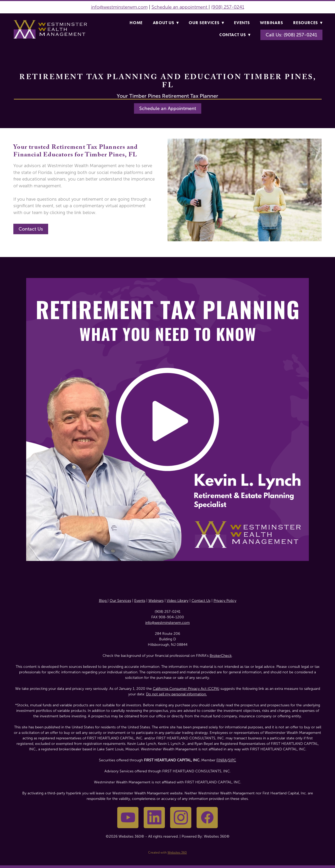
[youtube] (128, 818)
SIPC (232, 760)
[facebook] (207, 818)
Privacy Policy (225, 601)
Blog (103, 601)
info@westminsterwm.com (119, 7)
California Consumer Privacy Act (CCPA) (186, 689)
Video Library (178, 601)
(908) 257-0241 (228, 7)
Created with (167, 853)
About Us (166, 23)
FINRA (222, 760)
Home (136, 23)
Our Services (206, 23)
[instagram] (181, 818)
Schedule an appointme (177, 7)
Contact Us (235, 35)
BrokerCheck (221, 656)
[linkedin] (154, 818)
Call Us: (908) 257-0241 (291, 35)
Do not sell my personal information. (176, 694)
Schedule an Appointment (168, 108)
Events (242, 23)
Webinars (271, 23)
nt (206, 7)
